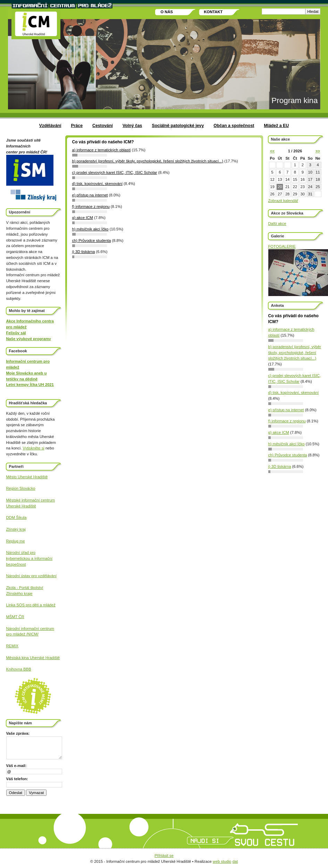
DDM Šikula (16, 517)
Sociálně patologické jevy (178, 126)
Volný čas (132, 126)
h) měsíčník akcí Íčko (287, 444)
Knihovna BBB (19, 669)
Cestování (103, 126)
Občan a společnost (234, 126)
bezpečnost (16, 564)
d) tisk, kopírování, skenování (294, 393)
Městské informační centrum (31, 500)
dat (235, 861)
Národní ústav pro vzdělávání (32, 576)
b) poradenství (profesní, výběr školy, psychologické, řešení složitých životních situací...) (295, 353)
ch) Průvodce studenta (288, 455)
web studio (222, 861)
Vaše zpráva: (18, 733)
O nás (167, 12)
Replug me (16, 541)
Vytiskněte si (33, 448)
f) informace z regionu (287, 421)
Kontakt (213, 12)
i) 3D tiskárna (280, 466)
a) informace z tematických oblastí (102, 150)
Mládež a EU (276, 126)
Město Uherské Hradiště (27, 477)
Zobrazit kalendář (283, 201)
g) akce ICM (279, 432)
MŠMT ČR (15, 617)
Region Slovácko (21, 488)
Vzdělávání (50, 126)
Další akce (277, 224)
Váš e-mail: (16, 766)
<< (272, 151)
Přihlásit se (164, 856)
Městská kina (18, 658)
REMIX (12, 646)
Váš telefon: (17, 779)
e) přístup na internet (286, 410)
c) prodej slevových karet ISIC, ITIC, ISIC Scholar (115, 172)
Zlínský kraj (16, 529)
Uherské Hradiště (21, 506)
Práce (77, 126)
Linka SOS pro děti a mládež (31, 605)
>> (318, 151)
